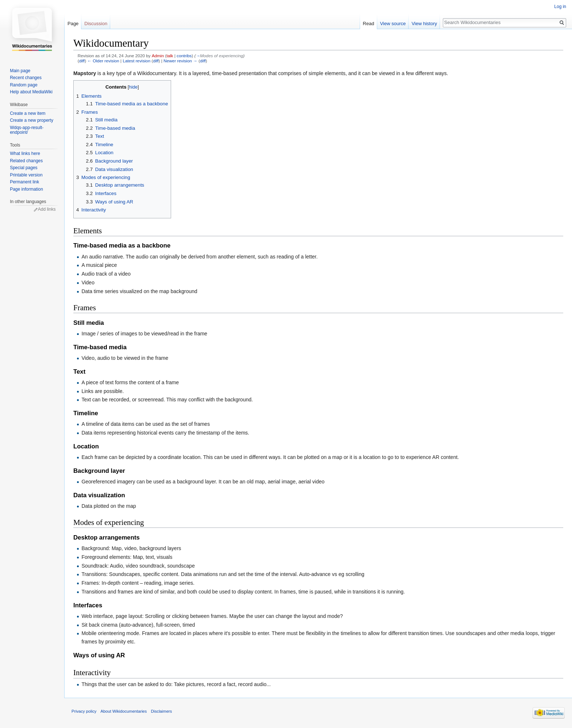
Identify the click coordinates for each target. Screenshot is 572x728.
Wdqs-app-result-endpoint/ (27, 130)
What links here (25, 153)
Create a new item (28, 113)
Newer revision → (180, 61)
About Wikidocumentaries (124, 711)
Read (369, 24)
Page (73, 24)
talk (170, 56)
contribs (184, 56)
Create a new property (32, 120)
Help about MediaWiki (31, 92)
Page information (26, 189)
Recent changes (26, 78)
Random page (24, 85)
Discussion (96, 24)
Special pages (24, 168)
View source (393, 24)
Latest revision (136, 61)
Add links (47, 209)
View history (424, 24)
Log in (560, 7)
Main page (20, 71)
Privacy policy (84, 711)
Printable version (26, 175)
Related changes (26, 161)
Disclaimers (162, 711)
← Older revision (103, 61)
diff (82, 61)
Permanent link (24, 182)
